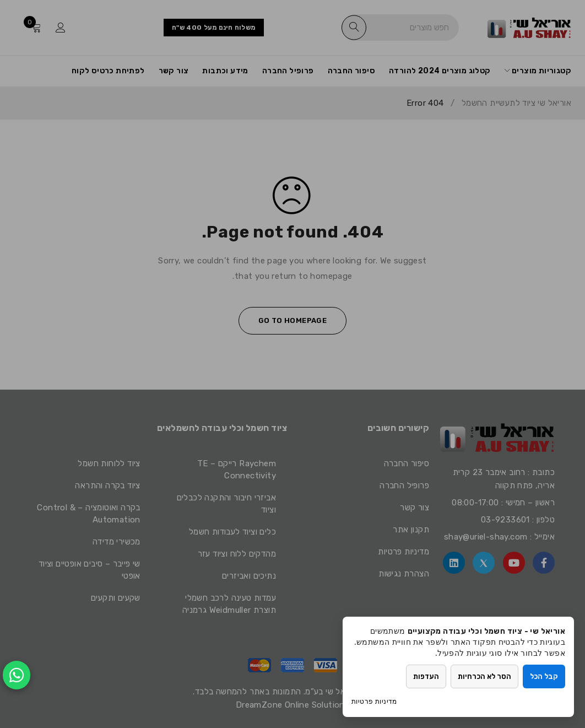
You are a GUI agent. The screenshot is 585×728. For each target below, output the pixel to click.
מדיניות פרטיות (374, 701)
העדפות (427, 676)
